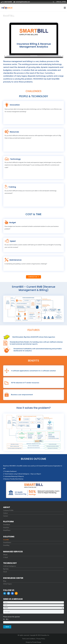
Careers (6, 516)
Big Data (6, 569)
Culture (5, 513)
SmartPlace (7, 530)
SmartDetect (7, 543)
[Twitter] (9, 593)
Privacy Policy (41, 639)
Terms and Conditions (29, 639)
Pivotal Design (37, 642)
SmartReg (6, 545)
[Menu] (65, 8)
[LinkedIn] (5, 593)
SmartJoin (6, 528)
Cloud (5, 572)
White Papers (7, 584)
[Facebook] (12, 593)
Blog (5, 581)
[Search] (53, 2)
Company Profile (8, 510)
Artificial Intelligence (10, 566)
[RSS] (16, 593)
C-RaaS (6, 558)
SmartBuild (7, 525)
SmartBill (6, 540)
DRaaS (5, 555)
